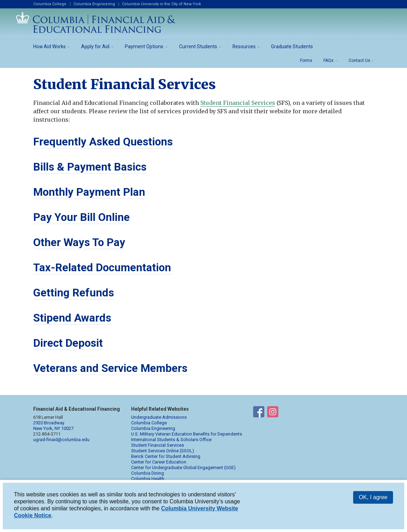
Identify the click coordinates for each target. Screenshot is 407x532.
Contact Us (359, 60)
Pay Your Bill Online (81, 217)
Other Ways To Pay (79, 242)
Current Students (198, 46)
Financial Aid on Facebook (259, 413)
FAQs (329, 60)
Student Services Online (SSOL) (163, 451)
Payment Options (144, 46)
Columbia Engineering (94, 4)
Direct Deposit (68, 343)
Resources (244, 46)
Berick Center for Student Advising (166, 456)
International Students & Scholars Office (171, 440)
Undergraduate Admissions (159, 417)
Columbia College (50, 4)
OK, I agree (373, 497)
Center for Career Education (159, 462)
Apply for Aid (95, 46)
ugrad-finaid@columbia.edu (61, 440)
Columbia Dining (148, 473)
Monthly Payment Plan (89, 192)
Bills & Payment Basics (90, 167)
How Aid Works (49, 46)
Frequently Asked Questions (103, 142)
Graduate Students (292, 46)
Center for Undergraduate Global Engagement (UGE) (183, 468)
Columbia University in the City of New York (162, 4)
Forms (306, 60)
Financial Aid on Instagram (273, 413)
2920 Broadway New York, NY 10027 (53, 426)
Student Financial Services (238, 103)
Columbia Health (148, 479)
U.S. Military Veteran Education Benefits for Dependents (187, 434)
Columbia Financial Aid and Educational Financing (96, 22)
